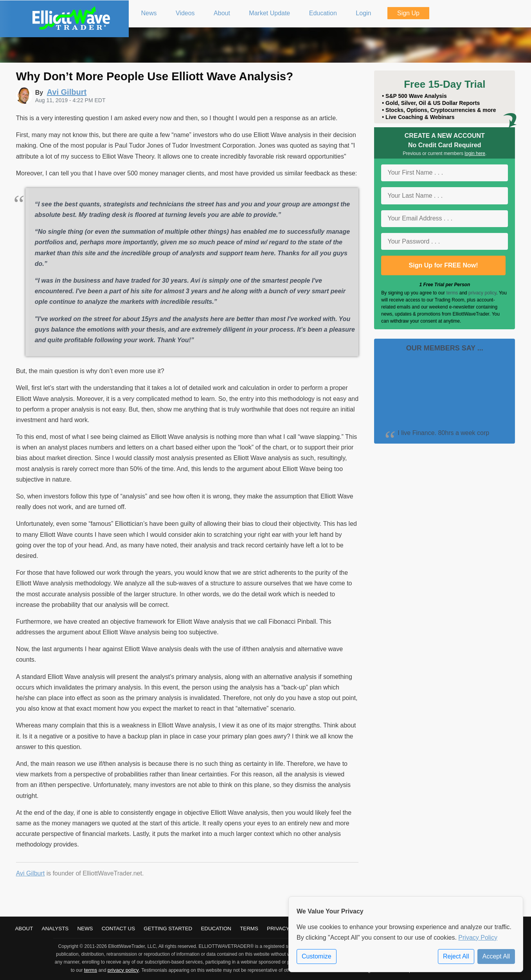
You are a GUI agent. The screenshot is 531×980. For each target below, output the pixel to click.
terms (452, 293)
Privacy (278, 929)
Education (216, 929)
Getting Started (168, 929)
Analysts (55, 929)
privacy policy (482, 293)
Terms (249, 929)
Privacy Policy (478, 938)
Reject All (456, 956)
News (85, 929)
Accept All (496, 956)
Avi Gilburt (31, 873)
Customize (317, 956)
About (24, 929)
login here (475, 153)
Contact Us (118, 929)
